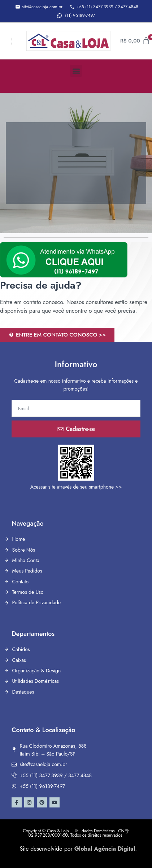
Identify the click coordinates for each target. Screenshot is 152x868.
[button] (76, 71)
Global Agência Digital (105, 849)
